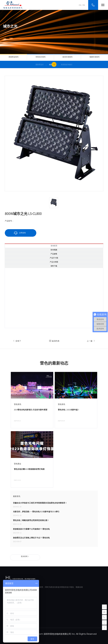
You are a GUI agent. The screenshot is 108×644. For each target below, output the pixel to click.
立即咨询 (22, 233)
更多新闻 (25, 556)
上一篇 (91, 341)
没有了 (17, 341)
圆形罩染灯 (40, 65)
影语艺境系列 (67, 57)
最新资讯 (17, 496)
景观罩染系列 (13, 57)
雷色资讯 (18, 404)
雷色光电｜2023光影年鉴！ (69, 410)
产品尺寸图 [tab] (54, 258)
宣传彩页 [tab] (54, 246)
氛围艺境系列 (94, 57)
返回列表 (54, 341)
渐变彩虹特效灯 (67, 65)
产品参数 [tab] (54, 254)
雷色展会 (18, 464)
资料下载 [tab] (54, 266)
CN (80, 5)
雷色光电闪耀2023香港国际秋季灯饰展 (29, 469)
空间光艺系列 (40, 57)
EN (84, 5)
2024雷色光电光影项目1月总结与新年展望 (31, 410)
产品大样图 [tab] (54, 262)
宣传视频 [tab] (54, 250)
